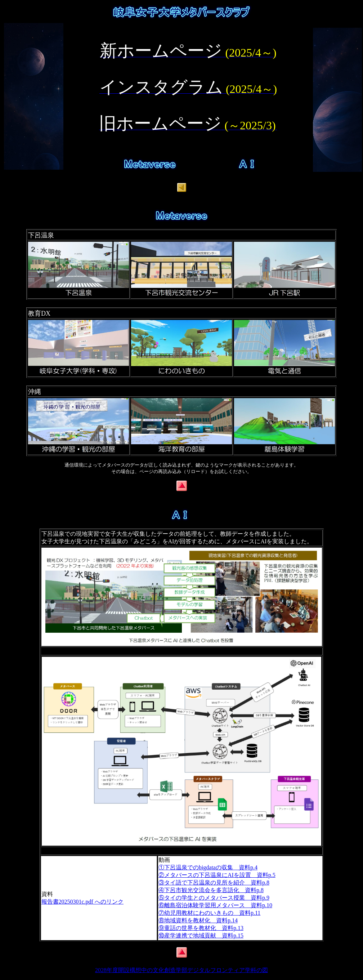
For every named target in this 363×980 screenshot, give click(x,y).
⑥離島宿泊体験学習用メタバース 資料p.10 (215, 905)
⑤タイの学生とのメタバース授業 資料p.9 (214, 898)
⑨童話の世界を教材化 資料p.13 (201, 928)
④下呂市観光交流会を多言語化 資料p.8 (211, 890)
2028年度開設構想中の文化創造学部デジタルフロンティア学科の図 (181, 970)
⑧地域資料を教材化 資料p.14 (198, 920)
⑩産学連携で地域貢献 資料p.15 (201, 936)
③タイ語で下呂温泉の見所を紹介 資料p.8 (214, 883)
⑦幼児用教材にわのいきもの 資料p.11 (209, 913)
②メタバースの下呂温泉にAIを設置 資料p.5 (217, 875)
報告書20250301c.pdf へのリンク (82, 902)
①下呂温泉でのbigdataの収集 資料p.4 (208, 867)
